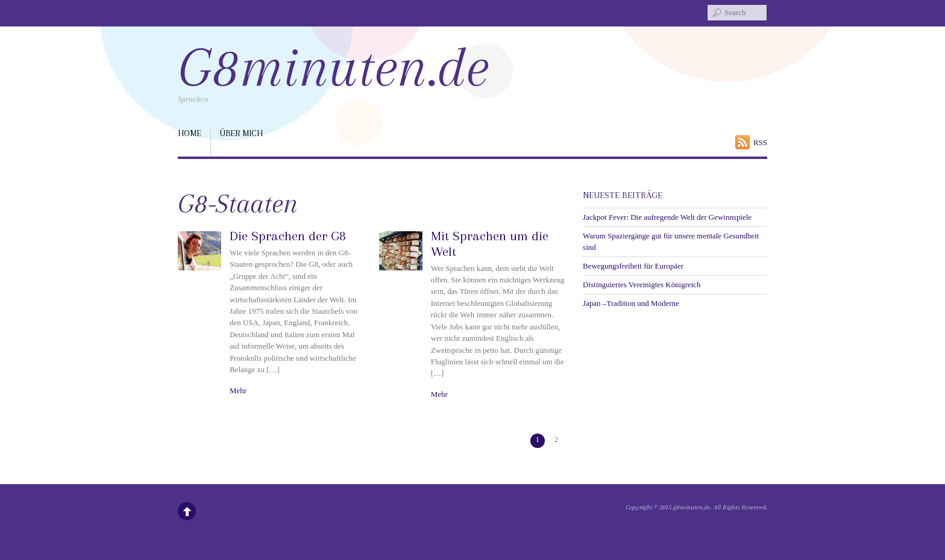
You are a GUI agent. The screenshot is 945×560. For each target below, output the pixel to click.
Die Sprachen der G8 (288, 236)
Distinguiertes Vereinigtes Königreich (642, 285)
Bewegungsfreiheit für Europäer (633, 266)
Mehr (238, 390)
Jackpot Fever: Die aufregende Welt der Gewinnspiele (667, 217)
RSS (760, 142)
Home (190, 133)
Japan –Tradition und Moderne (631, 303)
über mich (241, 133)
